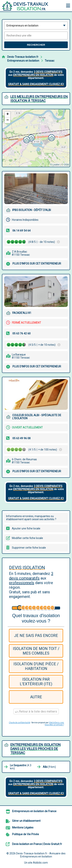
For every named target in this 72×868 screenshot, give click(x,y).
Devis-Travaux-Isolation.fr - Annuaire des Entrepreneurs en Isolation (41, 855)
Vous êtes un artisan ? (54, 725)
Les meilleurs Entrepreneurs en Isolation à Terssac (39, 99)
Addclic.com (40, 863)
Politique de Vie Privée (26, 834)
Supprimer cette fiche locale (29, 548)
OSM (66, 165)
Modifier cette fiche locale (27, 538)
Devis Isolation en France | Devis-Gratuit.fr (37, 844)
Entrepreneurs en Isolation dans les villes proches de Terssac (36, 749)
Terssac (50, 61)
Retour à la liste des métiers (36, 711)
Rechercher (36, 45)
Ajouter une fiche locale (26, 528)
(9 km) (49, 767)
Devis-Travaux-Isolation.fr (23, 57)
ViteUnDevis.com (56, 723)
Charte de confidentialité (19, 723)
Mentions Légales (23, 827)
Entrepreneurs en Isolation (23, 61)
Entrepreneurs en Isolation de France (34, 811)
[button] (51, 137)
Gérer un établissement (26, 821)
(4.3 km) (21, 767)
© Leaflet (55, 165)
